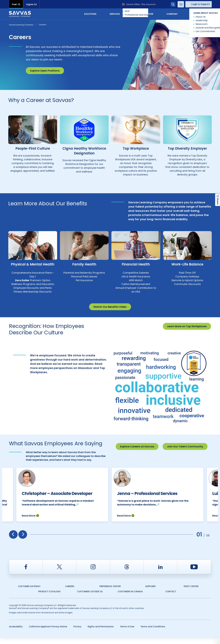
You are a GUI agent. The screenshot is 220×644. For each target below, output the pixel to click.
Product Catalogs (49, 597)
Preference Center (110, 592)
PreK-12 (16, 4)
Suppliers (150, 592)
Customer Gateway (29, 592)
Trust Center (191, 592)
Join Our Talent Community (185, 446)
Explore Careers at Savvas (137, 446)
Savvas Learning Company (21, 25)
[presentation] (13, 540)
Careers (43, 25)
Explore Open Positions (45, 71)
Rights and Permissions (101, 632)
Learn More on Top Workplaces (187, 326)
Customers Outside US (90, 597)
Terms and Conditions (153, 632)
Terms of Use (127, 632)
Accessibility (16, 632)
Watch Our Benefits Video (110, 307)
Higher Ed (31, 4)
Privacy (77, 632)
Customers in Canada (130, 597)
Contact (199, 14)
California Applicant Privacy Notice (48, 632)
